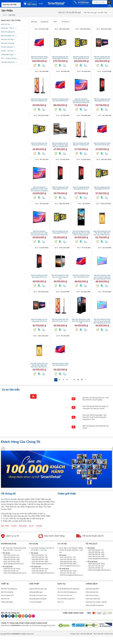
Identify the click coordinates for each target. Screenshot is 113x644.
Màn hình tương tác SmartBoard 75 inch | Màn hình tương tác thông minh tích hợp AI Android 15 (39, 189)
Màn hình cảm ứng (7, 39)
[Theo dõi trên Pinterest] (20, 616)
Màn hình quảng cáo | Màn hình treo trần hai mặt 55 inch (60, 277)
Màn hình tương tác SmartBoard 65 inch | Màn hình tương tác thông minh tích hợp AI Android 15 (39, 233)
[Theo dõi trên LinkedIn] (27, 616)
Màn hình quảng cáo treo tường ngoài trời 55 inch (102, 188)
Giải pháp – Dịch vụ (8, 28)
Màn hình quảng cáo (8, 32)
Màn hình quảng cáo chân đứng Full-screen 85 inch (81, 144)
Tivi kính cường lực (7, 47)
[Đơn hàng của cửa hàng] (97, 13)
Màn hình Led (5, 24)
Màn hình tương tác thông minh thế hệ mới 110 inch (39, 58)
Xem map (18, 550)
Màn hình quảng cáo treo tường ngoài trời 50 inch (60, 232)
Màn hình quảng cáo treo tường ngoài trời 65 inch (39, 144)
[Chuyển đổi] (12, 24)
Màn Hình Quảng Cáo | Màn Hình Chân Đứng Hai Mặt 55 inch (81, 321)
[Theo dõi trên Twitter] (9, 616)
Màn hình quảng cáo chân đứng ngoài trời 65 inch (102, 100)
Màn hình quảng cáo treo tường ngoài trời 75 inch (102, 58)
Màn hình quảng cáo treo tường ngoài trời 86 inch (81, 58)
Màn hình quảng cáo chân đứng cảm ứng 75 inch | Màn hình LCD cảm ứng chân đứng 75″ (81, 233)
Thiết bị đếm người (7, 55)
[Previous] (3, 449)
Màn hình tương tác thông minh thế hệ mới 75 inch (81, 276)
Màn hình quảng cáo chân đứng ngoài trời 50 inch (81, 188)
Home (5, 15)
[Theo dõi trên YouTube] (30, 616)
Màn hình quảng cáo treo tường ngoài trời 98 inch (60, 58)
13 (82, 380)
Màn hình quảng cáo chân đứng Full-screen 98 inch (39, 100)
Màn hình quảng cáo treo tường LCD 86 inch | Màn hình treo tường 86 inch (60, 145)
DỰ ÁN (41, 4)
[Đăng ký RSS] (23, 616)
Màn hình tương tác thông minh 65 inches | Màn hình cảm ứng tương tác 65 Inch (102, 321)
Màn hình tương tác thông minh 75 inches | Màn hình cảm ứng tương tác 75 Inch (102, 277)
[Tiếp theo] (85, 380)
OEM (55, 22)
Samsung (34, 22)
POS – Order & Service (9, 58)
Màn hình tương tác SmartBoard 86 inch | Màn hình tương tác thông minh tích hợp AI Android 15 (81, 101)
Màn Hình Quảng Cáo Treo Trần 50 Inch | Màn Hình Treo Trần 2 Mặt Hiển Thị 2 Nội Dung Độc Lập (39, 365)
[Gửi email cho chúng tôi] (13, 616)
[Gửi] (109, 2)
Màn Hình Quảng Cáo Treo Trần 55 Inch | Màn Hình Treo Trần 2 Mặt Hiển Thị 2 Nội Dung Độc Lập (102, 233)
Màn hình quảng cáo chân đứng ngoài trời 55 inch (60, 188)
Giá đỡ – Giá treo (7, 51)
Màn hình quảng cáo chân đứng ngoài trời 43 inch (39, 276)
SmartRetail (44, 22)
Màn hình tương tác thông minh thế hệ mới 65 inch (60, 364)
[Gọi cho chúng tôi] (16, 616)
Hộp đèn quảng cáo (8, 62)
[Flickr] (33, 616)
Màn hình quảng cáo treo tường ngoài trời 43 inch (39, 320)
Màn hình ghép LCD (8, 36)
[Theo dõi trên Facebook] (3, 616)
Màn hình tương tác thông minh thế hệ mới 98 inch (60, 100)
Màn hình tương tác (8, 43)
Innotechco (65, 22)
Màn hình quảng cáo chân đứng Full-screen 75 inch (60, 320)
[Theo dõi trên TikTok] (6, 616)
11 (74, 380)
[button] (11, 5)
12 (78, 380)
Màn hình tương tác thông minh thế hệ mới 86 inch (102, 144)
